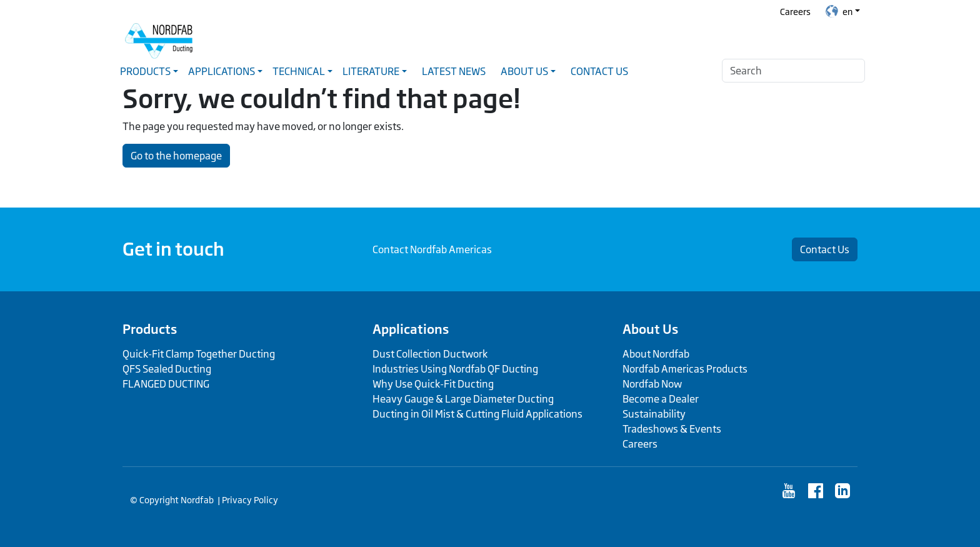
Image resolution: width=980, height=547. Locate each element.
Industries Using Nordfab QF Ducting (455, 369)
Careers (795, 12)
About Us (650, 329)
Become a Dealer (661, 399)
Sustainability (654, 414)
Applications (411, 329)
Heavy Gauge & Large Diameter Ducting (463, 399)
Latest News (454, 71)
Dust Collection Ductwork (430, 354)
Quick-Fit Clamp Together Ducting (199, 354)
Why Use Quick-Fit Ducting (433, 384)
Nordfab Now (652, 384)
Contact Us (599, 71)
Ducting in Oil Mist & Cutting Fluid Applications (477, 414)
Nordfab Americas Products (685, 369)
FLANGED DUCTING (166, 384)
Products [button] (145, 71)
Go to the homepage (176, 156)
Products (150, 329)
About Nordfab (656, 354)
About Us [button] (524, 71)
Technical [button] (299, 71)
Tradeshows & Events (672, 429)
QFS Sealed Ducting (167, 369)
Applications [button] (222, 71)
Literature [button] (371, 71)
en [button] (839, 11)
